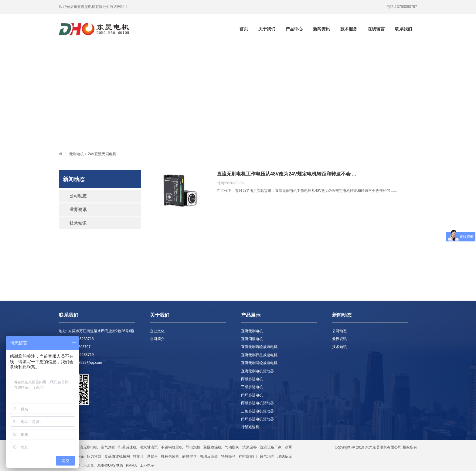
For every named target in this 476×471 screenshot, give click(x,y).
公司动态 (78, 196)
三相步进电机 (252, 387)
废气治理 (267, 456)
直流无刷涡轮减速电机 (259, 363)
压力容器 (94, 456)
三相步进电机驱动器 (257, 411)
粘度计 (138, 456)
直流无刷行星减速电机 (259, 355)
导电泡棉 (193, 447)
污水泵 (89, 466)
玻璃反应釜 (209, 456)
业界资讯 (78, 210)
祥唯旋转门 (248, 456)
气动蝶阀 (232, 447)
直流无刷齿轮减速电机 (259, 347)
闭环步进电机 (252, 395)
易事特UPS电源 (110, 466)
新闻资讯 (321, 29)
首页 (244, 29)
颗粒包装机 (170, 456)
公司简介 (157, 339)
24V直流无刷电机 (102, 154)
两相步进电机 (252, 379)
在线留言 (376, 29)
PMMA (131, 466)
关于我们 (267, 29)
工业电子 (147, 466)
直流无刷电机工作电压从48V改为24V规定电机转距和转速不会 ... (286, 174)
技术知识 (78, 223)
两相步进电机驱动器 (257, 403)
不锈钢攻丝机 (172, 447)
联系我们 (403, 29)
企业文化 (157, 331)
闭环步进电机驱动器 (257, 419)
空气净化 (108, 447)
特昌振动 (228, 456)
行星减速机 (250, 427)
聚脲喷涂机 (212, 447)
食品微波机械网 (117, 456)
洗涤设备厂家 (271, 447)
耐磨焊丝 (189, 456)
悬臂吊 (152, 456)
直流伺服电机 (252, 339)
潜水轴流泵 (149, 447)
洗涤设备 (250, 447)
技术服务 (349, 29)
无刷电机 (76, 154)
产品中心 (294, 29)
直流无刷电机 (252, 331)
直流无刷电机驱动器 (257, 371)
